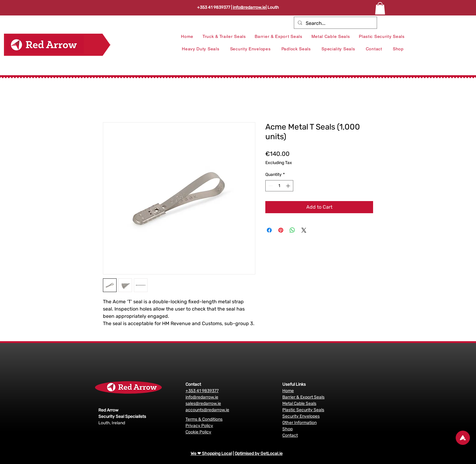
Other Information (299, 423)
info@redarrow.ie (249, 7)
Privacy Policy (199, 426)
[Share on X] (304, 230)
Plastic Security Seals (303, 410)
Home (288, 391)
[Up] (463, 438)
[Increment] (289, 186)
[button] (380, 8)
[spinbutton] (279, 186)
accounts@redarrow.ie (207, 410)
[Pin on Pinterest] (281, 230)
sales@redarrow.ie (203, 403)
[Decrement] (270, 186)
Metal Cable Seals (299, 403)
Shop (287, 429)
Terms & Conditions (204, 419)
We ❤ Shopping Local (211, 454)
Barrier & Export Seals (303, 397)
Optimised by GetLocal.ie (259, 454)
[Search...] (335, 23)
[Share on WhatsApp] (292, 230)
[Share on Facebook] (269, 230)
